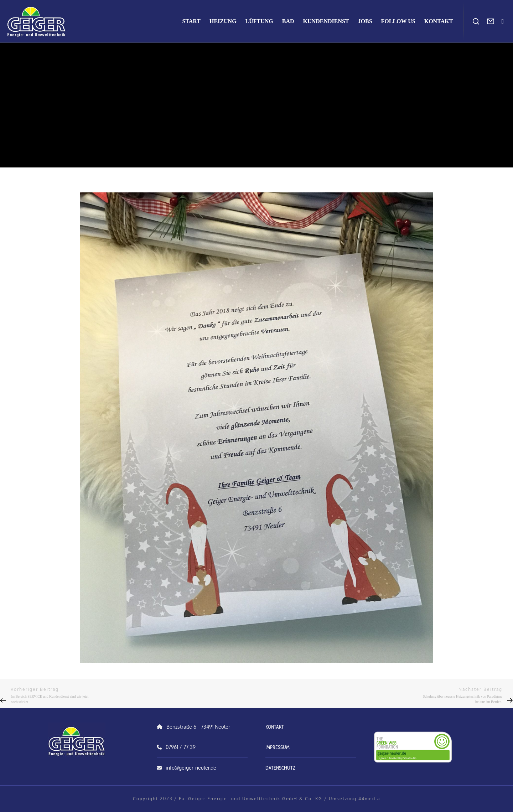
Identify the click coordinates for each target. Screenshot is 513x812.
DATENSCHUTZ (280, 768)
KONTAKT (275, 727)
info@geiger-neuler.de (191, 768)
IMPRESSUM (278, 747)
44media (369, 799)
